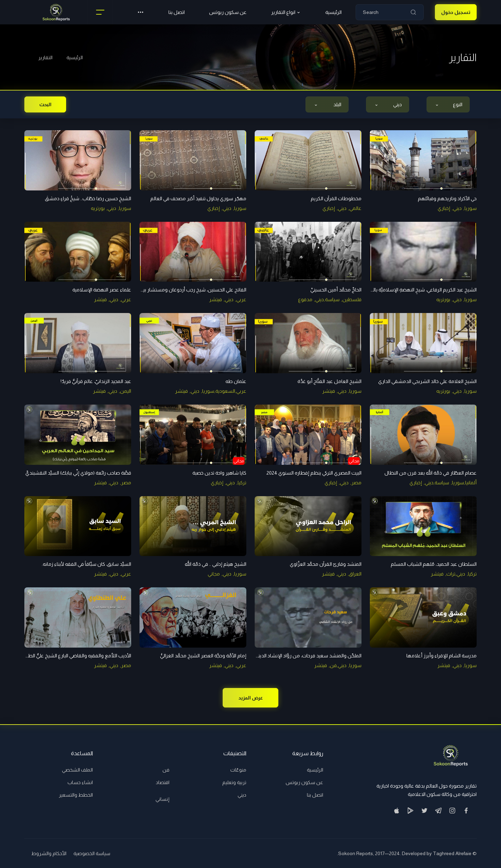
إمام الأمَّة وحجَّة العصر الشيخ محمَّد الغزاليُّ (203, 656)
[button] (141, 12)
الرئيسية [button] (333, 12)
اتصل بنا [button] (177, 12)
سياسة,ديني (327, 299)
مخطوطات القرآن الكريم (336, 198)
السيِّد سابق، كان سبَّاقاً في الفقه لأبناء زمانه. (86, 564)
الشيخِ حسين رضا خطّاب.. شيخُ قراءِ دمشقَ (88, 198)
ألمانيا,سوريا (464, 483)
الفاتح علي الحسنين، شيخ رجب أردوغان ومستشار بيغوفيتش (186, 290)
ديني (457, 208)
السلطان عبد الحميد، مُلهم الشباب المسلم (434, 564)
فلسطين (352, 299)
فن (166, 770)
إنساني (162, 799)
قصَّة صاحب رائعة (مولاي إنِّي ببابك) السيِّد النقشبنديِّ (78, 473)
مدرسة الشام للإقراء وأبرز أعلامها (442, 656)
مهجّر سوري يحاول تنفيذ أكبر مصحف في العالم (198, 198)
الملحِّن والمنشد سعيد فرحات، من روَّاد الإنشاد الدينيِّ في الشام (298, 656)
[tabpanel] (250, 396)
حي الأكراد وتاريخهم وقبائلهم (447, 198)
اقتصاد (163, 782)
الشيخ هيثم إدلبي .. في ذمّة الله (216, 564)
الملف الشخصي (77, 770)
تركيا (242, 483)
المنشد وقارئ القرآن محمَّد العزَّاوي (326, 564)
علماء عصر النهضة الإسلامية (102, 290)
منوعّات (238, 770)
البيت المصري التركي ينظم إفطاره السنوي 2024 (314, 473)
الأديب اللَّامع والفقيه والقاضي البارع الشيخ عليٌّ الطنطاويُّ (73, 656)
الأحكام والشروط (49, 853)
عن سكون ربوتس (228, 12)
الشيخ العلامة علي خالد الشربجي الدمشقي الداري (427, 381)
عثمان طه (236, 381)
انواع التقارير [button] (286, 12)
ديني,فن (338, 665)
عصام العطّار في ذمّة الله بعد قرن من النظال (431, 473)
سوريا (471, 208)
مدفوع (305, 299)
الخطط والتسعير (76, 795)
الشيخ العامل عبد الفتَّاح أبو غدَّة (329, 381)
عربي (241, 299)
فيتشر (216, 299)
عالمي (355, 208)
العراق (355, 574)
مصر (356, 483)
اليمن (126, 391)
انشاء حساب (80, 782)
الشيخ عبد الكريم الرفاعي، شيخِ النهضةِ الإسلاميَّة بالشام (420, 290)
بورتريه (98, 208)
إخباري (444, 208)
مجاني (214, 574)
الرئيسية (75, 57)
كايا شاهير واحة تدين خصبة (219, 473)
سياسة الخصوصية (92, 853)
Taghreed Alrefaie (452, 853)
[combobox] (448, 104)
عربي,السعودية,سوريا (224, 391)
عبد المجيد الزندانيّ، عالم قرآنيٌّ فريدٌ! (96, 381)
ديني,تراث (456, 574)
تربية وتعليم (234, 782)
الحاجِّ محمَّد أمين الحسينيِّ (336, 290)
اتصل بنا (315, 795)
